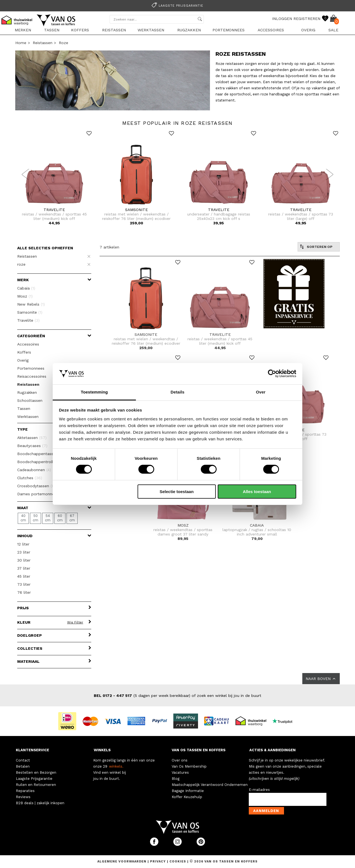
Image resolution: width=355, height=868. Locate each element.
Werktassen (151, 30)
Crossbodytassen (38, 486)
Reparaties (25, 791)
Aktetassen (32, 438)
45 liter (24, 576)
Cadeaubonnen (34, 470)
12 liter (23, 544)
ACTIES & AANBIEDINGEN (272, 750)
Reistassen (114, 30)
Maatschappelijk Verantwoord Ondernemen (210, 785)
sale (333, 30)
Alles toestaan (257, 492)
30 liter (24, 560)
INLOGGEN (282, 19)
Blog (176, 779)
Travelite (28, 320)
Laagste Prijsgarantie (34, 779)
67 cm (72, 518)
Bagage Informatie (188, 791)
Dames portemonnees (43, 494)
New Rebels (31, 304)
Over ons (180, 760)
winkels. (116, 766)
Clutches (30, 478)
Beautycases (32, 446)
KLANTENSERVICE (32, 750)
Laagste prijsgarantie (177, 6)
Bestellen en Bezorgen (36, 772)
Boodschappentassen (41, 454)
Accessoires (271, 30)
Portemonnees (229, 30)
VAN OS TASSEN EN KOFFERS (199, 750)
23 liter (24, 552)
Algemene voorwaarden (122, 861)
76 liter (24, 592)
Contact (23, 760)
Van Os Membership (189, 766)
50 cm (35, 518)
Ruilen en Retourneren (36, 785)
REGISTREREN (307, 19)
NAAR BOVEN (321, 679)
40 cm (23, 518)
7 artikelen (109, 247)
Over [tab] (261, 392)
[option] (177, 5)
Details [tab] (177, 392)
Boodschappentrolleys (42, 462)
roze (64, 43)
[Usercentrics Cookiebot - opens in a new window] (272, 374)
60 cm (60, 518)
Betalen (23, 766)
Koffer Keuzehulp (187, 797)
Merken (23, 30)
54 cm (48, 518)
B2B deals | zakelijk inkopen (40, 803)
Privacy (159, 861)
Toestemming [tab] (94, 392)
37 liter (24, 568)
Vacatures (180, 772)
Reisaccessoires (32, 376)
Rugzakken (189, 30)
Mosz (25, 296)
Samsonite (30, 312)
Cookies (178, 861)
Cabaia (26, 288)
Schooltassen (30, 400)
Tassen (52, 30)
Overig (308, 30)
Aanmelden (266, 811)
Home (21, 43)
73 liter (24, 584)
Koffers (80, 30)
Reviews (23, 797)
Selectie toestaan (177, 492)
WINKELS (102, 750)
